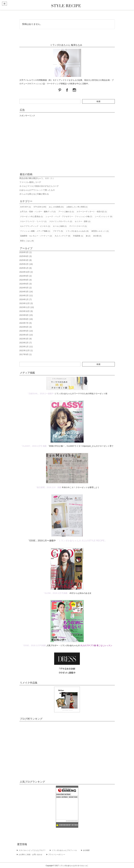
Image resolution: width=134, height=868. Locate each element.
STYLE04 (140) (40, 207)
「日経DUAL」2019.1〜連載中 (40, 394)
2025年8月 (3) (26, 256)
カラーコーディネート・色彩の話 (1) (92, 212)
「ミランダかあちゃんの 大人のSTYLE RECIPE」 (82, 541)
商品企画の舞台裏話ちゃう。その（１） (37, 178)
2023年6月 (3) (26, 327)
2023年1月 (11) (26, 347)
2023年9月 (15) (26, 315)
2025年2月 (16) (26, 264)
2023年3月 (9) (26, 339)
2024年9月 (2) (26, 276)
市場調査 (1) (78, 236)
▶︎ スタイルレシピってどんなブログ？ (31, 850)
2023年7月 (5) (26, 323)
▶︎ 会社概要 (85, 850)
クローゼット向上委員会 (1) (32, 216)
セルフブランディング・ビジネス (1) (35, 226)
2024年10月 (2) (26, 272)
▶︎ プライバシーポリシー (56, 855)
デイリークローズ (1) (78, 226)
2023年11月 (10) (27, 307)
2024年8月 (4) (26, 280)
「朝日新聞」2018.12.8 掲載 (48, 487)
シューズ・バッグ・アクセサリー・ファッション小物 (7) (69, 216)
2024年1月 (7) (26, 299)
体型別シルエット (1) (100, 231)
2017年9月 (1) (26, 354)
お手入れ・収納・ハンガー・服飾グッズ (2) (38, 212)
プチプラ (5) (58, 231)
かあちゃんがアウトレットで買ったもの (37, 190)
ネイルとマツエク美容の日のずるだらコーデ (39, 186)
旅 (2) (88, 236)
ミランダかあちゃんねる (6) (77, 231)
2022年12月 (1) (26, 350)
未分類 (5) (97, 236)
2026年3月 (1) (26, 252)
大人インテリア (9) (63, 236)
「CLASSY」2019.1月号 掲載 (34, 446)
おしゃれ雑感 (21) (56, 207)
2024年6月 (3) (26, 284)
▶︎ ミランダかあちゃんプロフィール (63, 850)
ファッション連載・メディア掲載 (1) (35, 231)
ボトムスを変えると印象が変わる (34, 194)
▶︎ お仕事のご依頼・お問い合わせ (29, 855)
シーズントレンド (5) (104, 216)
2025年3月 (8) (26, 260)
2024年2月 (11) (26, 296)
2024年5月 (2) (26, 288)
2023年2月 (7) (26, 343)
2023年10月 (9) (26, 311)
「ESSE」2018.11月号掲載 (34, 645)
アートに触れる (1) (66, 212)
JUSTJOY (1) (25, 207)
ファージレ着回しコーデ (30, 182)
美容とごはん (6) (27, 241)
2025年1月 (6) (26, 268)
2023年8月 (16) (26, 319)
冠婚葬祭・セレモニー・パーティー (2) (36, 236)
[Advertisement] (67, 144)
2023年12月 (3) (26, 303)
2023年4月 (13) (26, 335)
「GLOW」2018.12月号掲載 (55, 593)
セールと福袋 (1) (60, 226)
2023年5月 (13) (26, 331)
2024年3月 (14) (26, 292)
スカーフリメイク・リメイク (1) (33, 221)
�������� (72, 821)
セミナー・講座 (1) (83, 221)
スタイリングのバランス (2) (61, 221)
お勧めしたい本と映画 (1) (77, 207)
